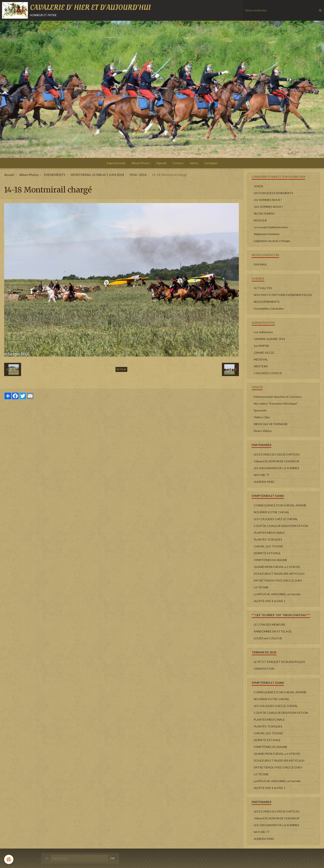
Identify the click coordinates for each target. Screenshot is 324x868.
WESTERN (261, 366)
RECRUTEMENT (264, 213)
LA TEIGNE (261, 587)
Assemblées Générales (269, 308)
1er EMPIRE (261, 346)
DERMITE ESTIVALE (267, 553)
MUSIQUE (260, 220)
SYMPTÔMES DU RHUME (270, 560)
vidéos (194, 163)
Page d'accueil (116, 163)
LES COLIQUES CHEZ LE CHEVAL (276, 519)
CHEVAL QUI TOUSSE (268, 546)
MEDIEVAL (261, 359)
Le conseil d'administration (271, 227)
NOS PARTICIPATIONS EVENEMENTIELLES (283, 295)
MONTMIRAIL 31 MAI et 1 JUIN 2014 (97, 175)
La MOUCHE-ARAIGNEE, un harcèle (277, 594)
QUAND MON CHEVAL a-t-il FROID (277, 567)
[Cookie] (9, 859)
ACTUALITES (263, 288)
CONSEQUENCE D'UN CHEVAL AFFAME (280, 505)
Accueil (9, 175)
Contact (178, 163)
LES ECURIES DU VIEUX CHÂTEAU (277, 454)
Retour (121, 369)
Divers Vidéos (263, 431)
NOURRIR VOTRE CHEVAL (272, 512)
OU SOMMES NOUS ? (268, 200)
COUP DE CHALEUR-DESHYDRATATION (281, 526)
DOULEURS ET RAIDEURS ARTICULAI (279, 574)
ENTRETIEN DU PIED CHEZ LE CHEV (278, 580)
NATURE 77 (261, 475)
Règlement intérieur (267, 234)
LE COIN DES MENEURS (269, 625)
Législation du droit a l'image (272, 241)
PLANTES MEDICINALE (269, 533)
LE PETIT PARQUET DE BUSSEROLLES (279, 662)
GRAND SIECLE (264, 353)
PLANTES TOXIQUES (268, 539)
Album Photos (141, 163)
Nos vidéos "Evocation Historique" (276, 403)
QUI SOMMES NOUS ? (268, 207)
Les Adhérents (263, 332)
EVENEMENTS (55, 175)
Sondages (211, 163)
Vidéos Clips (262, 417)
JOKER (258, 186)
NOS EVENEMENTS (267, 302)
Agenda (161, 163)
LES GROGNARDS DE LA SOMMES (276, 468)
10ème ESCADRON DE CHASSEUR (276, 461)
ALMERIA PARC (264, 482)
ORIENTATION (264, 669)
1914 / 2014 (138, 175)
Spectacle (260, 410)
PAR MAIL (260, 264)
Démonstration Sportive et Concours (278, 397)
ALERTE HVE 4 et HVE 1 (270, 601)
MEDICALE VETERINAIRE (271, 424)
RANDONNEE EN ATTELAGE (273, 631)
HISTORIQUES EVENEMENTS (273, 193)
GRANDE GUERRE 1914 (269, 339)
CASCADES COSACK (268, 373)
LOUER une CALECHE (268, 638)
